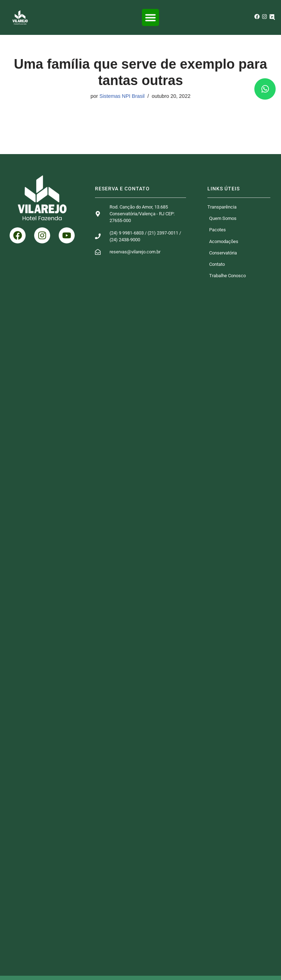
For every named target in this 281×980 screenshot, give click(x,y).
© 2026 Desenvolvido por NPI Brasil (140, 971)
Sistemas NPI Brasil (122, 96)
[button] (150, 17)
